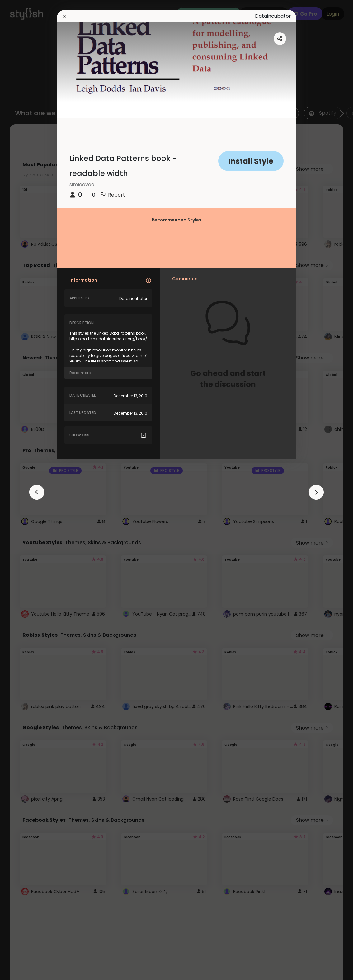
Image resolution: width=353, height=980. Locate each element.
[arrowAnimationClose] (37, 492)
